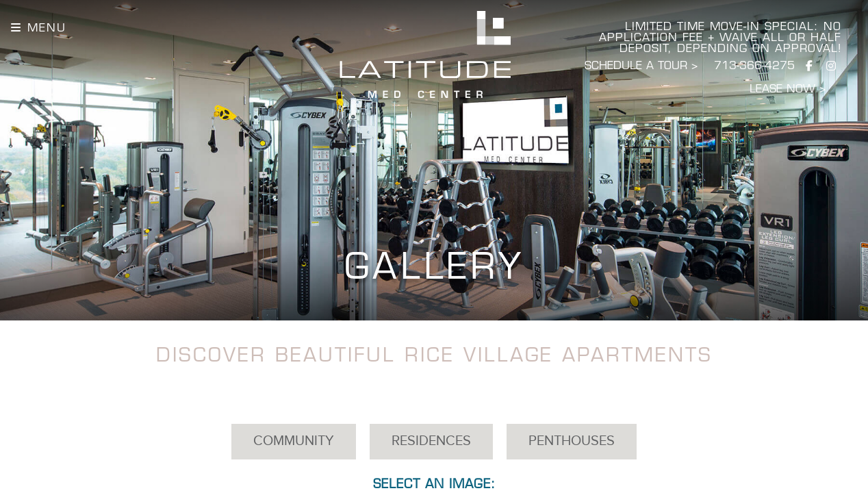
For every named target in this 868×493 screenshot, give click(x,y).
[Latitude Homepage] (425, 54)
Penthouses (572, 441)
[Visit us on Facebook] (809, 67)
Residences (431, 441)
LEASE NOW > (788, 90)
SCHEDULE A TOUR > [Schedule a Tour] (641, 66)
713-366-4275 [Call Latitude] (754, 66)
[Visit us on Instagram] (831, 67)
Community (294, 441)
